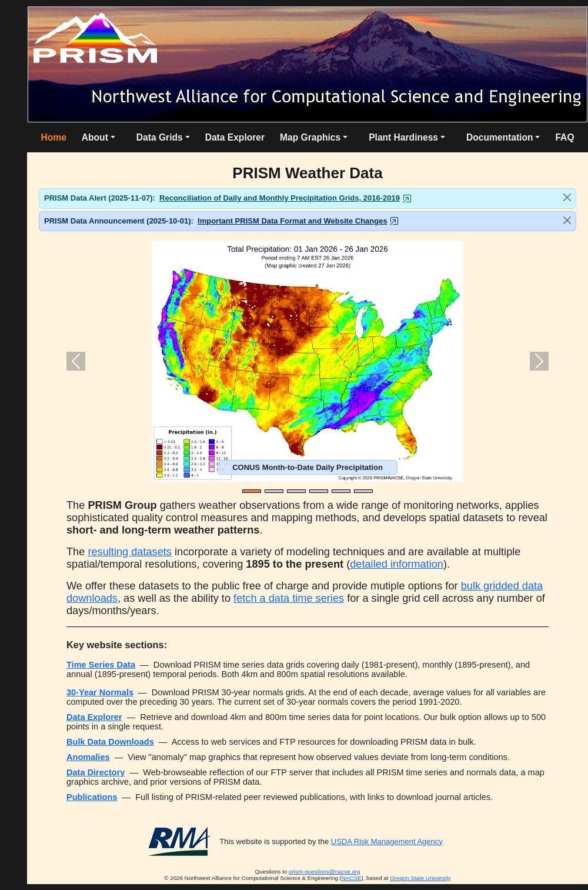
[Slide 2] (274, 491)
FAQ (564, 137)
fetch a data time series (289, 598)
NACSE (352, 878)
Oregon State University (420, 878)
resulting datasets (130, 552)
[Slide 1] (252, 491)
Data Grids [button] (160, 137)
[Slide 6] (363, 491)
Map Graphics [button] (310, 137)
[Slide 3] (296, 491)
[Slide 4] (319, 491)
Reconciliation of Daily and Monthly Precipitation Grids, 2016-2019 (280, 198)
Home (53, 137)
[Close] (567, 197)
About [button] (95, 137)
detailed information (397, 564)
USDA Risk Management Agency (387, 841)
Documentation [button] (500, 137)
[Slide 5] (341, 491)
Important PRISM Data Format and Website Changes (293, 221)
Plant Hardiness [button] (403, 137)
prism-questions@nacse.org (325, 871)
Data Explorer (235, 137)
